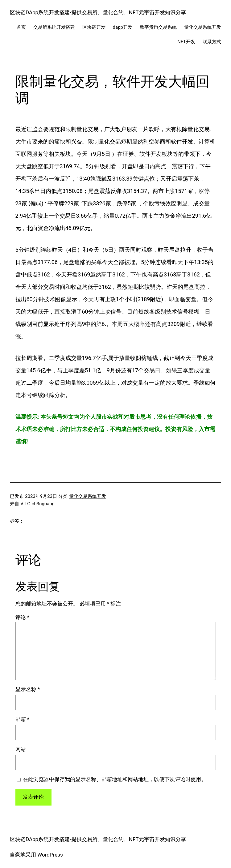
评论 (23, 617)
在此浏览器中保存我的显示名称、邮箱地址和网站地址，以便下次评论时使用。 (115, 779)
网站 (21, 749)
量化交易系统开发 (88, 496)
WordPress (50, 855)
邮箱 (23, 719)
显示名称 (28, 689)
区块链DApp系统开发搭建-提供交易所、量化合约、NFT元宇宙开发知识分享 (98, 12)
